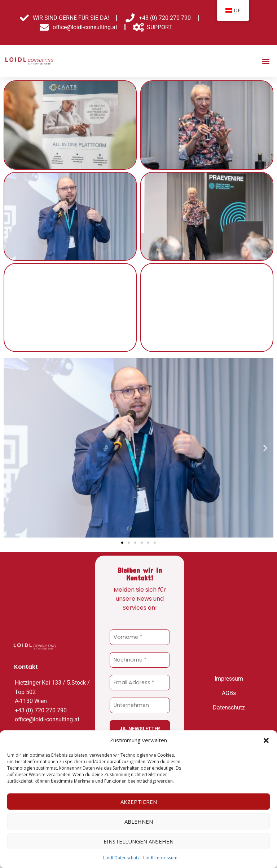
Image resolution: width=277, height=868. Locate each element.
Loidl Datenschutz (121, 858)
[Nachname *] (140, 660)
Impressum (229, 678)
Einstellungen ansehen (138, 841)
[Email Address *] (140, 683)
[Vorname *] (140, 637)
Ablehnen (139, 822)
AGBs (229, 692)
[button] (266, 740)
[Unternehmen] (140, 705)
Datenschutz (229, 707)
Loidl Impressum (160, 858)
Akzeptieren (139, 802)
